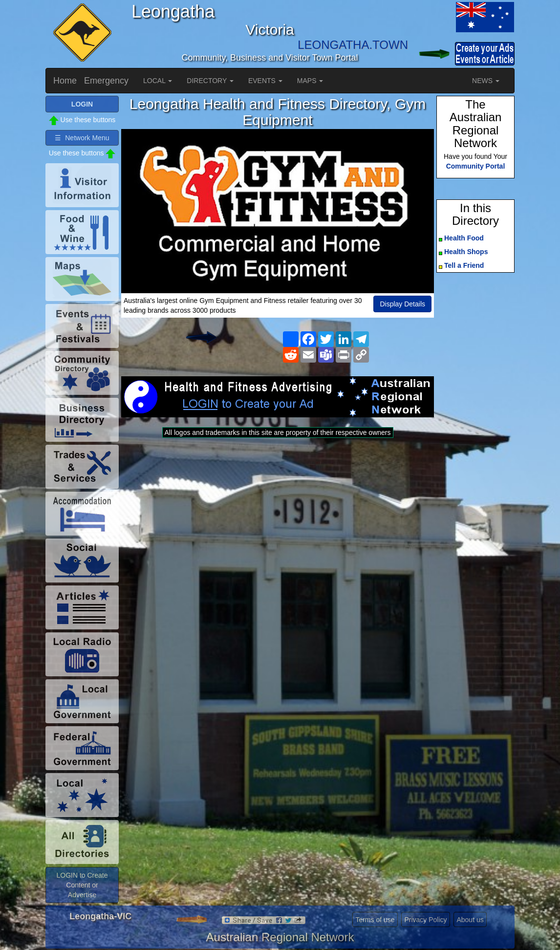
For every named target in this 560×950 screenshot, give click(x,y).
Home (65, 81)
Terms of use (375, 920)
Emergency (106, 81)
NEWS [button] (486, 81)
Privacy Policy (425, 920)
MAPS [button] (310, 81)
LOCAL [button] (158, 81)
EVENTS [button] (265, 81)
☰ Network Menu (82, 138)
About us (470, 920)
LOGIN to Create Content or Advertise (82, 885)
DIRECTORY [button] (210, 81)
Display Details (402, 304)
